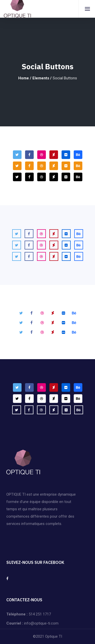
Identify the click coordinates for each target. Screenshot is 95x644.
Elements (41, 78)
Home (24, 78)
